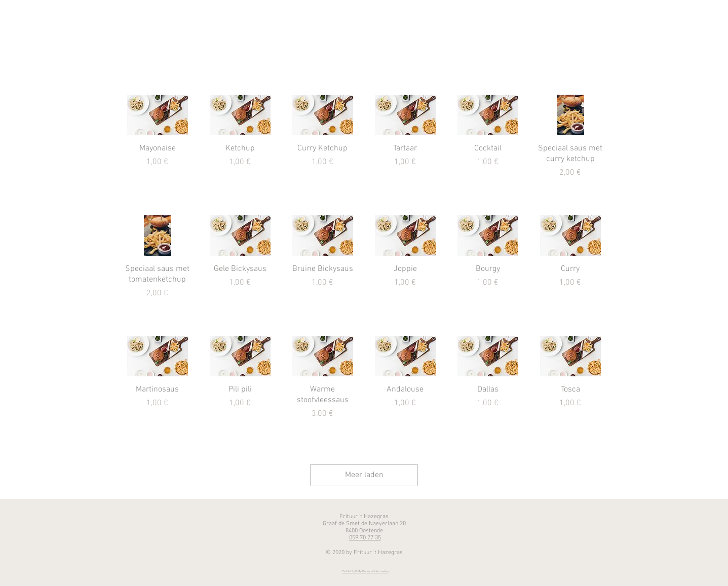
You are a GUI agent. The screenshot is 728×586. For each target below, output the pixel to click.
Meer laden (364, 475)
